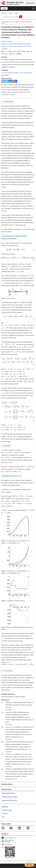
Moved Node (5, 75)
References (5, 700)
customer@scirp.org (10, 838)
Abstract (4, 57)
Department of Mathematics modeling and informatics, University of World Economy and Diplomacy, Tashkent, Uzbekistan (17, 46)
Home (5, 13)
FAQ (3, 817)
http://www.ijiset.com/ (11, 779)
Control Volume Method (25, 73)
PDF (19, 51)
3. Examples (6, 446)
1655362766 (8, 844)
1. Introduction (7, 102)
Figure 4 (4, 492)
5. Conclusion (7, 671)
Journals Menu (8, 784)
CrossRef (8, 710)
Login (4, 8)
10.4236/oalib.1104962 (11, 51)
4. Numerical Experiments (12, 476)
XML (28, 51)
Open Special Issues (8, 793)
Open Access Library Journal (9, 22)
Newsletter (5, 807)
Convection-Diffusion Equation (10, 73)
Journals (11, 13)
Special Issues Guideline (9, 800)
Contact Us (5, 814)
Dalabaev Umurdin (7, 41)
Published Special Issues (10, 797)
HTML (24, 51)
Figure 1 (28, 283)
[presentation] (16, 246)
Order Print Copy (7, 810)
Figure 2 (6, 450)
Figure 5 (18, 650)
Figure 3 (6, 467)
